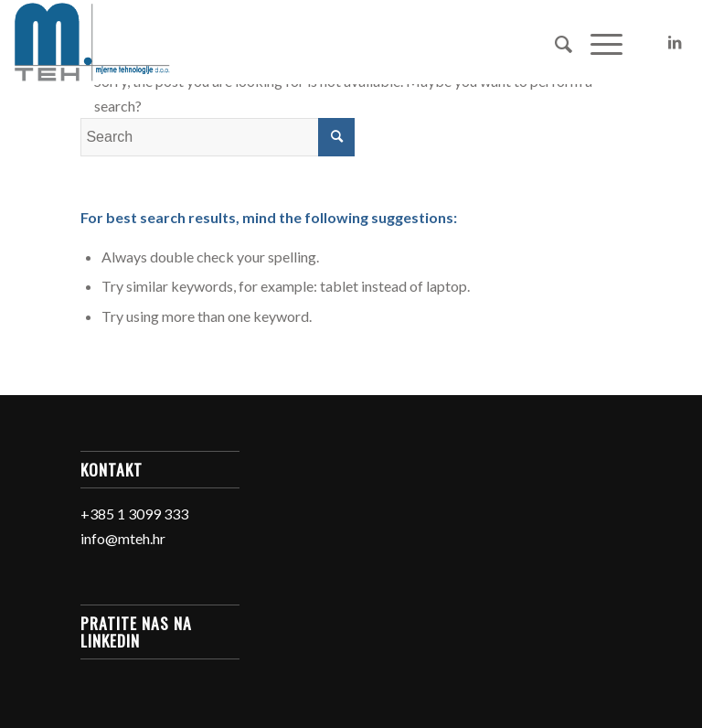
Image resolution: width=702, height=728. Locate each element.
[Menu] (597, 42)
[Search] (554, 42)
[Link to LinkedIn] (675, 42)
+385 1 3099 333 (134, 514)
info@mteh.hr (123, 538)
